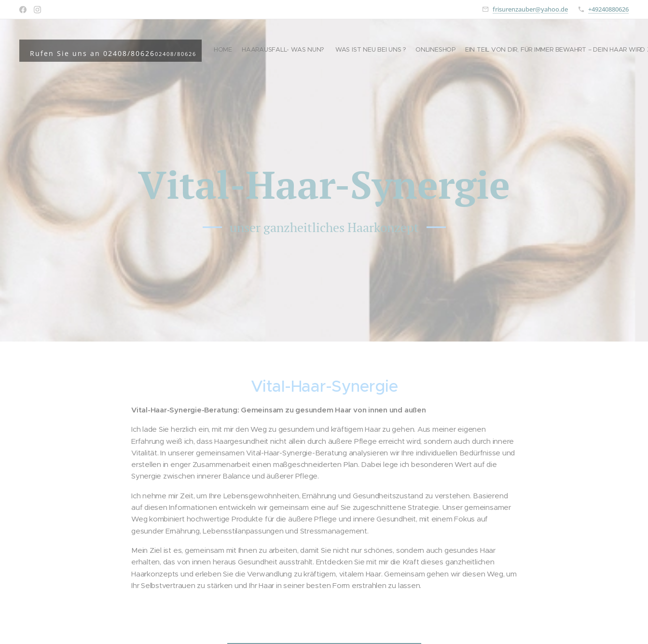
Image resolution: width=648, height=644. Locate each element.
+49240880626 (608, 9)
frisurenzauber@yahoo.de (530, 9)
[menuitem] (536, 51)
